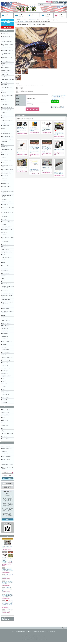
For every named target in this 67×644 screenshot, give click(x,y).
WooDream (4, 344)
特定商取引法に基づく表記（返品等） (59, 95)
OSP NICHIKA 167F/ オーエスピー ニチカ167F (7, 589)
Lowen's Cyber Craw (31, 20)
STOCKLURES (5, 334)
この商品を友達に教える (57, 97)
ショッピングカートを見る (8, 478)
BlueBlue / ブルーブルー (7, 173)
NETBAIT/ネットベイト (7, 202)
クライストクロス (5, 395)
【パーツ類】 (5, 400)
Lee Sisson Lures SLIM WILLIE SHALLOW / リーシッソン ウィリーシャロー (7, 569)
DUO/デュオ (4, 178)
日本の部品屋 (5, 402)
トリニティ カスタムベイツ (8, 358)
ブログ (34, 15)
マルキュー (4, 118)
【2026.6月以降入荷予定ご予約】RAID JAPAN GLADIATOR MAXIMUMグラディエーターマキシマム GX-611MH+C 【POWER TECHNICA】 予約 (34, 149)
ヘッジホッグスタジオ (6, 376)
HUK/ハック (4, 163)
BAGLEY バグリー (6, 147)
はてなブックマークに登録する (58, 108)
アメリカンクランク (23, 21)
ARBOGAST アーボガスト (7, 149)
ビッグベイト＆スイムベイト (8, 434)
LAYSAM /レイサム (6, 339)
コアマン (4, 115)
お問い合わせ (47, 15)
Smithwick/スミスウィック (7, 230)
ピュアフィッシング (6, 321)
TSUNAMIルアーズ (6, 326)
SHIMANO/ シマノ (6, 271)
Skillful (3, 128)
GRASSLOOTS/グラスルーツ (8, 120)
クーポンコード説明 (6, 459)
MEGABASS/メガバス (6, 70)
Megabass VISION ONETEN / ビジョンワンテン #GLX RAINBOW (59, 172)
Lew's (3, 306)
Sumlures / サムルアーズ (7, 134)
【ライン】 (4, 389)
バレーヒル (4, 131)
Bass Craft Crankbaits (6, 160)
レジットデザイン (5, 242)
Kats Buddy (4, 355)
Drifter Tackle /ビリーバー (7, 257)
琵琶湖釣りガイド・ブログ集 (8, 465)
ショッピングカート (60, 15)
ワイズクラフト (5, 365)
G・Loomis (4, 276)
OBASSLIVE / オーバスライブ (8, 139)
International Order (6, 462)
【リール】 (4, 387)
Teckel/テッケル (5, 155)
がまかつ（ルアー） (6, 363)
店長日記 (8, 519)
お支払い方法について (6, 446)
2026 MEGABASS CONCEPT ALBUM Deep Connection (34, 129)
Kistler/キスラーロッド (6, 284)
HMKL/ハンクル (5, 318)
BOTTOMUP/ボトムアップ (7, 107)
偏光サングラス (5, 420)
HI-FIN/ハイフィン (6, 260)
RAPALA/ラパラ (5, 205)
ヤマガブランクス (5, 309)
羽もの (3, 431)
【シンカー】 (5, 384)
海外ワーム (4, 263)
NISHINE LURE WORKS (7, 48)
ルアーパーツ (5, 436)
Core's (3, 379)
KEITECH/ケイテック (6, 360)
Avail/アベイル (5, 373)
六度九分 (4, 123)
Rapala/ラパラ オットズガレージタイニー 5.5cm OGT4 (7, 576)
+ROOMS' (4, 93)
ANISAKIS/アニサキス (6, 68)
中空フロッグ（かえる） (7, 273)
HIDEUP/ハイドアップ (6, 110)
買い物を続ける (55, 100)
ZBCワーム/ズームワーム (7, 42)
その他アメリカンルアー (7, 252)
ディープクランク (5, 412)
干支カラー (4, 418)
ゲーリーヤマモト (5, 265)
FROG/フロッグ (5, 331)
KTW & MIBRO (5, 152)
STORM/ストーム (5, 235)
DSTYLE (4, 315)
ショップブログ (5, 454)
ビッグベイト (5, 255)
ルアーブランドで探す (6, 457)
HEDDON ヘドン (5, 34)
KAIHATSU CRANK (6, 350)
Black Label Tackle (6, 184)
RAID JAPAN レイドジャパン (8, 51)
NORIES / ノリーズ (6, 102)
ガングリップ (5, 423)
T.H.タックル (5, 347)
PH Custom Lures (22, 20)
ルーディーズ (5, 113)
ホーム (7, 15)
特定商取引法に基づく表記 (34, 632)
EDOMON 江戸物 (5, 126)
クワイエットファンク (6, 323)
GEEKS (4, 281)
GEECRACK (4, 142)
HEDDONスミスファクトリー (8, 36)
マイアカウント (63, 2)
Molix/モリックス (5, 219)
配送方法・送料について (7, 449)
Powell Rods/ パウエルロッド (8, 293)
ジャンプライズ (5, 176)
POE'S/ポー (4, 199)
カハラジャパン (5, 268)
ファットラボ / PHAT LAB (7, 342)
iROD (3, 279)
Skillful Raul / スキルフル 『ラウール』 (11, 560)
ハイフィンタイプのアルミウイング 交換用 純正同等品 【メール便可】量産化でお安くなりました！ (7, 603)
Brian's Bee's (5, 189)
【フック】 (4, 381)
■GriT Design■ (5, 371)
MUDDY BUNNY (5, 336)
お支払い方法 (18, 632)
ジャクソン (4, 157)
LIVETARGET (5, 210)
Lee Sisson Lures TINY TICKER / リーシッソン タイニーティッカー (7, 582)
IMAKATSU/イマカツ (6, 85)
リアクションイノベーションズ (8, 207)
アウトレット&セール (6, 410)
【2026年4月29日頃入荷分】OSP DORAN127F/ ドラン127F (47, 129)
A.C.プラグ (4, 77)
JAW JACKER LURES (6, 186)
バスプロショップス (6, 426)
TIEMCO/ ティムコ (6, 105)
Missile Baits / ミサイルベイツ (8, 222)
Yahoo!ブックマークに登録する (58, 106)
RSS (6, 618)
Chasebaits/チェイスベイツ (7, 227)
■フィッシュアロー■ (6, 368)
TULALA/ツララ (5, 290)
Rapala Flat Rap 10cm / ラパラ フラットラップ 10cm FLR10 (34, 171)
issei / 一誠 (4, 99)
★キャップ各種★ (5, 397)
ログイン (55, 2)
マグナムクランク (5, 439)
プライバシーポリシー (44, 632)
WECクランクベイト (6, 244)
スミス (3, 39)
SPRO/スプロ (5, 232)
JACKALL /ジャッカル (6, 61)
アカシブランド (5, 328)
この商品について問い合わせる (58, 98)
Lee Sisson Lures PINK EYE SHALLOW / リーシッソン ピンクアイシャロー (7, 596)
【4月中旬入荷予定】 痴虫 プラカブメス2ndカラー (47, 169)
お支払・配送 (20, 15)
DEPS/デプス (5, 82)
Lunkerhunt (4, 224)
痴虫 (3, 144)
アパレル (4, 428)
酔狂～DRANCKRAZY (6, 300)
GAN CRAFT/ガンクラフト (7, 87)
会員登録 (49, 2)
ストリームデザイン (6, 352)
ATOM (7, 619)
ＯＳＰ (3, 90)
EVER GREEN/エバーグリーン (8, 80)
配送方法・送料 (25, 632)
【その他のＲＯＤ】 (6, 392)
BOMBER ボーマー (6, 181)
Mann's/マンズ (5, 217)
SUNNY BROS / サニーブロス (8, 136)
